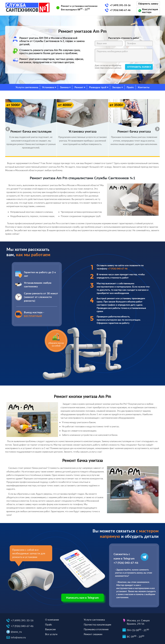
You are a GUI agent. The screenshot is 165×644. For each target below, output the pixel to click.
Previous (6, 128)
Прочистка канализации (97, 624)
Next (156, 128)
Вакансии (50, 629)
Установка (48, 87)
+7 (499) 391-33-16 (120, 5)
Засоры (117, 87)
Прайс (130, 87)
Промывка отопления (96, 629)
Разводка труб (98, 87)
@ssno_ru (16, 632)
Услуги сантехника (27, 87)
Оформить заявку (148, 4)
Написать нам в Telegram (82, 598)
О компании (52, 620)
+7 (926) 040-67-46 (120, 10)
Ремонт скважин (93, 634)
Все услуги (51, 634)
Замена (64, 87)
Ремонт (79, 87)
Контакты (144, 87)
